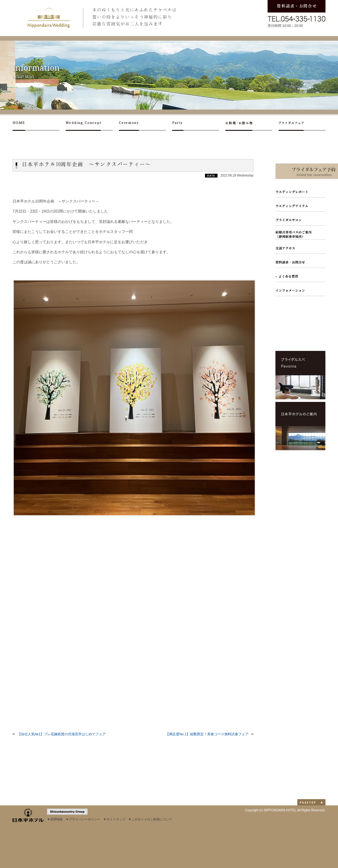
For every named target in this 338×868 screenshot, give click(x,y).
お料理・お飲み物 (252, 125)
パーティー (199, 125)
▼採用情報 (55, 819)
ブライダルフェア (302, 125)
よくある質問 (300, 275)
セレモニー (146, 125)
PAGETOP (311, 802)
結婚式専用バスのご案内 (300, 233)
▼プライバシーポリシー (83, 819)
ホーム (39, 125)
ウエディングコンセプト (92, 125)
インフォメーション (300, 289)
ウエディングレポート (300, 190)
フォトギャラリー (300, 205)
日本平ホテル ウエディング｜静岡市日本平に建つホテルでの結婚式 (49, 18)
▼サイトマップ (114, 819)
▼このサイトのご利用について (150, 819)
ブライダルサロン (300, 219)
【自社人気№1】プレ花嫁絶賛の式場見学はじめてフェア (62, 734)
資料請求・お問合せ (300, 261)
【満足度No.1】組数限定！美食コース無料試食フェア (207, 734)
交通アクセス (300, 247)
